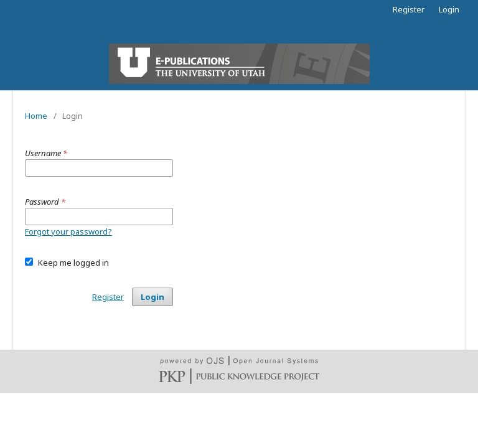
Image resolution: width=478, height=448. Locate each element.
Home (36, 116)
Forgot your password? (68, 231)
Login (449, 9)
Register (409, 9)
